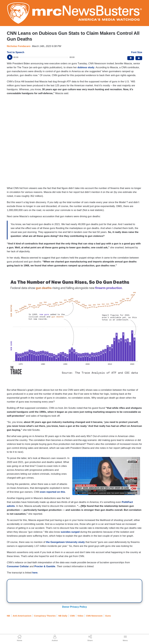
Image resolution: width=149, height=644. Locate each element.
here (35, 573)
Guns (108, 616)
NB (8, 616)
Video (80, 616)
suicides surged (70, 532)
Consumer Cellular (18, 566)
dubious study (86, 67)
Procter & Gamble (45, 566)
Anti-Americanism (22, 616)
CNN (72, 616)
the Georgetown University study (65, 542)
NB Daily (63, 616)
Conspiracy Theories (45, 616)
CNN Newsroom (94, 616)
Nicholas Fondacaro (19, 46)
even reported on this (53, 492)
